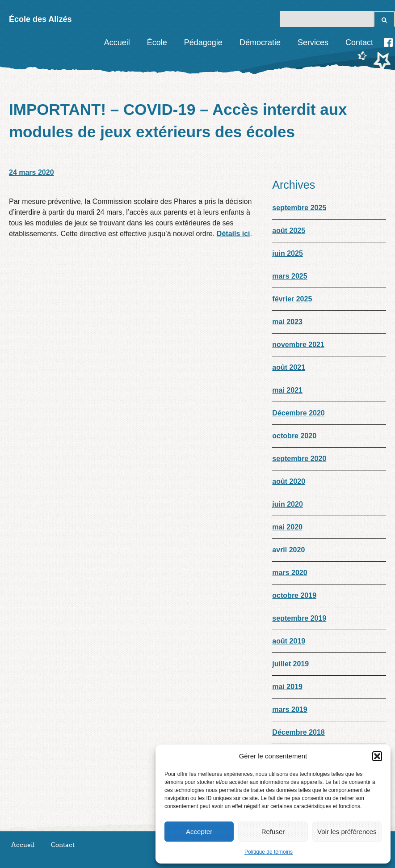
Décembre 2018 (298, 732)
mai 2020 (287, 527)
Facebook (388, 42)
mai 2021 (287, 390)
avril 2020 (288, 550)
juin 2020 (287, 504)
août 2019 (289, 641)
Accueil (117, 42)
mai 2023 (287, 322)
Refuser (273, 832)
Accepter (199, 832)
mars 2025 (290, 276)
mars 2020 (290, 573)
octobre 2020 (294, 436)
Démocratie (260, 42)
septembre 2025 (299, 208)
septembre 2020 (299, 459)
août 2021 (289, 367)
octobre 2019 (294, 595)
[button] (377, 756)
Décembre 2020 (298, 413)
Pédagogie (203, 42)
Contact (359, 42)
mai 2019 (287, 687)
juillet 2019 (290, 664)
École (157, 42)
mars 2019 (290, 709)
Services (313, 42)
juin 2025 (287, 253)
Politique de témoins (269, 852)
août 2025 (289, 231)
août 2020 (289, 481)
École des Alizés (40, 19)
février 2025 (292, 299)
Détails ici (233, 234)
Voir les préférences (347, 832)
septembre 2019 (299, 618)
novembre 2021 (298, 345)
